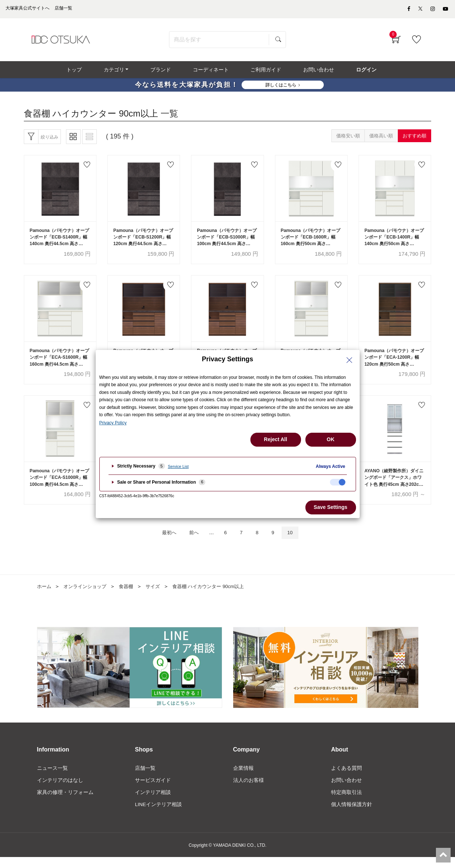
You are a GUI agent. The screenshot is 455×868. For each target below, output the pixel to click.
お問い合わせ (346, 790)
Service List (178, 466)
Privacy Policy (113, 423)
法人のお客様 (249, 790)
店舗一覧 (145, 778)
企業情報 (243, 778)
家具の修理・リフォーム (65, 803)
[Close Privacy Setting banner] (349, 360)
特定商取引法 (346, 803)
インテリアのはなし (60, 790)
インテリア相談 (153, 803)
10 (296, 542)
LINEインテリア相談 (159, 815)
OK (331, 439)
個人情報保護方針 (352, 815)
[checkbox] (338, 482)
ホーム (45, 596)
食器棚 (131, 596)
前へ (192, 542)
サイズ (159, 596)
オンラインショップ (88, 596)
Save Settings (331, 507)
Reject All (276, 439)
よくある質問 (346, 778)
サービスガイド (153, 790)
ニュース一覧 (52, 778)
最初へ (163, 542)
